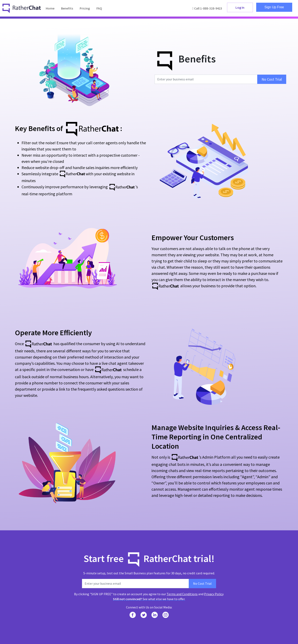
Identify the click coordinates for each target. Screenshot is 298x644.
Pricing (85, 8)
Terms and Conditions (182, 594)
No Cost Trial (272, 79)
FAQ (99, 8)
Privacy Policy (214, 594)
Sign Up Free (274, 7)
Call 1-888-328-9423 (207, 8)
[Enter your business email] (206, 79)
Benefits (67, 8)
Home (50, 8)
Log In (240, 7)
